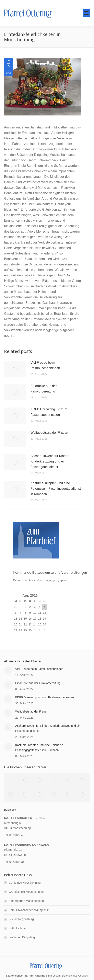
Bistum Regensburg (21, 919)
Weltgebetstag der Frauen (49, 433)
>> (43, 596)
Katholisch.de (17, 928)
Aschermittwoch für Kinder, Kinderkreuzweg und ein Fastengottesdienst (50, 461)
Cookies (83, 976)
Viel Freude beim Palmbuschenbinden (45, 365)
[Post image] (15, 369)
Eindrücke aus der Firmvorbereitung (44, 389)
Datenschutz (69, 976)
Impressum (54, 976)
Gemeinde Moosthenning (25, 883)
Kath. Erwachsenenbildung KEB (29, 910)
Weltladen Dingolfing (22, 937)
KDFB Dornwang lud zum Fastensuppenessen (49, 412)
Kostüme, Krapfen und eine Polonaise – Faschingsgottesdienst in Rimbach (56, 489)
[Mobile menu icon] (86, 13)
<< (18, 596)
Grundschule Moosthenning (26, 892)
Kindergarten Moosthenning (26, 901)
